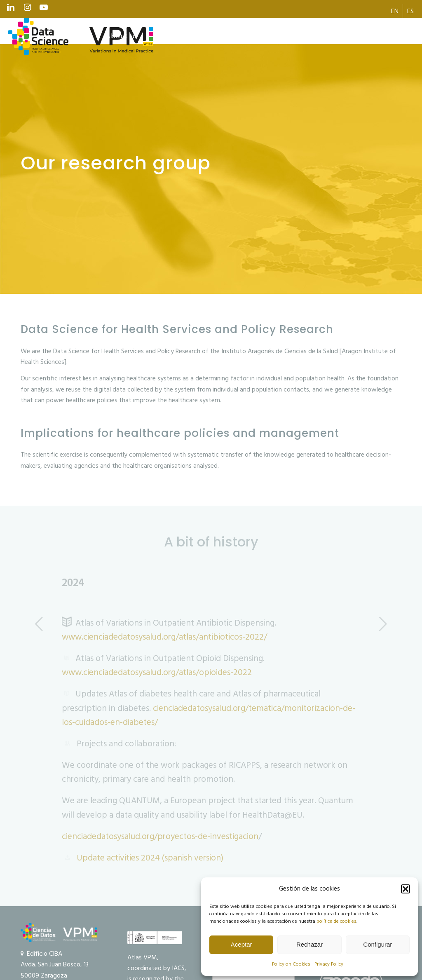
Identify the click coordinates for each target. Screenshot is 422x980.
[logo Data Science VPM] (81, 36)
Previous (39, 624)
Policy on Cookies (291, 964)
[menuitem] (395, 11)
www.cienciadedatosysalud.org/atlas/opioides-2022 (157, 673)
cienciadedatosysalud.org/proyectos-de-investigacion (160, 837)
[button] (406, 889)
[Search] (396, 36)
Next (383, 624)
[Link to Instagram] (27, 9)
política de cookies (336, 921)
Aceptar (241, 944)
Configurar (377, 944)
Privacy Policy (329, 964)
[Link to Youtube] (44, 9)
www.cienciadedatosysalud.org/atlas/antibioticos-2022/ (164, 637)
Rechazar (309, 944)
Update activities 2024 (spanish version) (150, 858)
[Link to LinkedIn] (11, 9)
